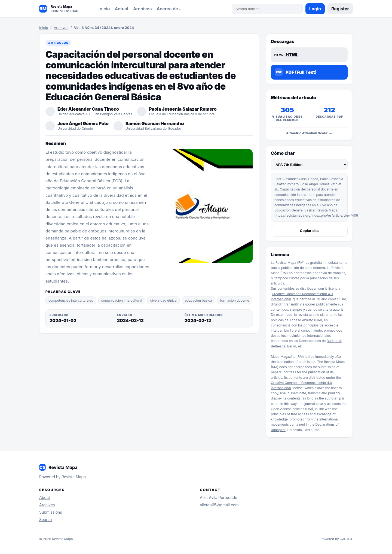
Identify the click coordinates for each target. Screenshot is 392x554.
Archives (47, 505)
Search (45, 520)
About (45, 497)
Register (340, 9)
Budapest (334, 341)
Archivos (143, 9)
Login (315, 9)
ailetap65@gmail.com (219, 505)
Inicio (104, 9)
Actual (121, 9)
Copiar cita (309, 231)
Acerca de (168, 9)
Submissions (51, 512)
